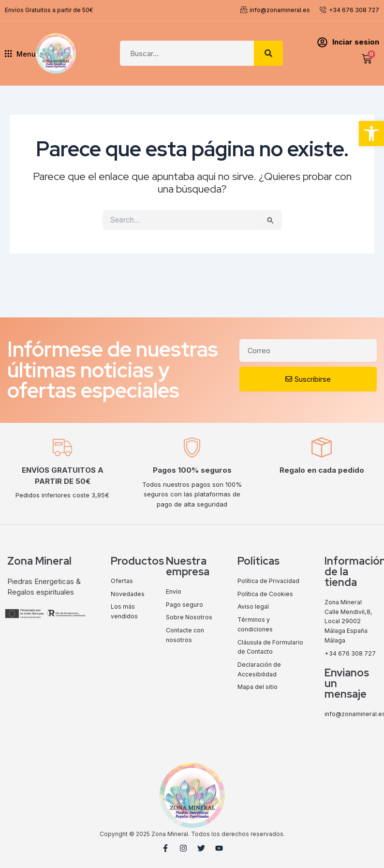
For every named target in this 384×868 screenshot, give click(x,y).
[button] (371, 134)
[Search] (268, 53)
